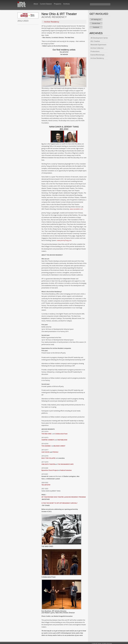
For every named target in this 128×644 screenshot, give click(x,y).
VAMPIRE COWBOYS (48, 439)
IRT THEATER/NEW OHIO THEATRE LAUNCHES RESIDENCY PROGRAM (64, 496)
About (36, 4)
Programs (58, 4)
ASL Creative (95, 40)
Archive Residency (52, 21)
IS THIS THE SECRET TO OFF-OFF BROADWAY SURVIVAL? (59, 502)
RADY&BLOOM (62, 439)
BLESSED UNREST (60, 445)
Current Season (46, 4)
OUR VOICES (46, 451)
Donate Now (96, 22)
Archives (66, 4)
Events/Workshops (97, 54)
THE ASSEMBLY (46, 445)
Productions (95, 50)
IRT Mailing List (96, 18)
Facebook (96, 26)
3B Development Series (99, 37)
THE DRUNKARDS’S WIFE (66, 463)
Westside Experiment (98, 44)
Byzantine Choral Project (50, 469)
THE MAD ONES (47, 433)
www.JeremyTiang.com (64, 239)
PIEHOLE (55, 451)
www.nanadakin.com (76, 208)
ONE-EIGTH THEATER (48, 463)
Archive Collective (97, 47)
